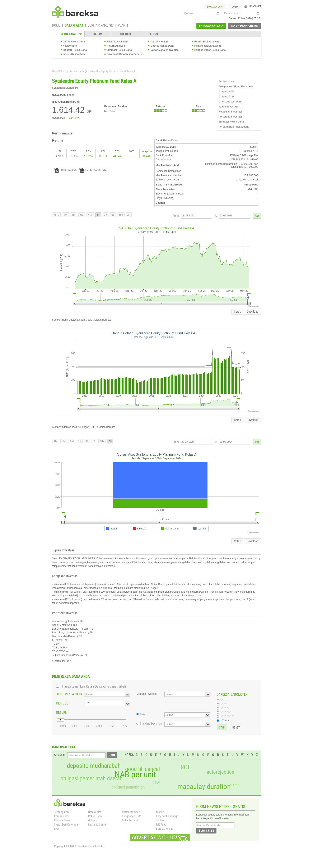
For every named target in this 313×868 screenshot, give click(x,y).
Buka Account (130, 820)
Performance (226, 82)
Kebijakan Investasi (230, 112)
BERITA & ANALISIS (101, 26)
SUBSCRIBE (206, 831)
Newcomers (70, 46)
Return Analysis (116, 46)
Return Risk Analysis (207, 42)
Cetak (237, 312)
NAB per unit (135, 775)
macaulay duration (204, 787)
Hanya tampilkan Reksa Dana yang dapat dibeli (94, 686)
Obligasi (93, 820)
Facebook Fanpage (167, 816)
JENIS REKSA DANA (69, 694)
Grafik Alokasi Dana (230, 102)
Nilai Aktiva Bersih (118, 42)
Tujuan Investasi (228, 107)
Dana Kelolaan (159, 42)
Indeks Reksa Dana (74, 54)
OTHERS (153, 34)
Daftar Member (131, 812)
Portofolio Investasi (230, 117)
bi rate (235, 785)
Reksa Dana (77, 71)
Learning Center (97, 825)
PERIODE (62, 703)
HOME (56, 26)
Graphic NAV (226, 92)
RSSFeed (161, 825)
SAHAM (98, 34)
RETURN (62, 713)
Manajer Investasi (147, 694)
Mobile (160, 812)
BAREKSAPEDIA (64, 747)
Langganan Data (132, 816)
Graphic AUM (226, 97)
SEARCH (60, 755)
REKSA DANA (68, 34)
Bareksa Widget (165, 829)
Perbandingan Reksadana (234, 127)
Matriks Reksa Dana (162, 46)
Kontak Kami (62, 816)
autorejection (220, 772)
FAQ (56, 829)
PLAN (122, 26)
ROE (186, 767)
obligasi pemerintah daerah (92, 779)
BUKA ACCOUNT (215, 7)
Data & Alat (59, 71)
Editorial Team (62, 820)
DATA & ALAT (74, 26)
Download (253, 312)
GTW (156, 783)
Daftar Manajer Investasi (165, 50)
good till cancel (143, 769)
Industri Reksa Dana (75, 50)
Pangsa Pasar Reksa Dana (210, 50)
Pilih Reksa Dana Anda (208, 46)
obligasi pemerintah (128, 787)
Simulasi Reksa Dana (119, 50)
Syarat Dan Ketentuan (67, 825)
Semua (226, 720)
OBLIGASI (125, 34)
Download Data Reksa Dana (123, 54)
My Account (253, 6)
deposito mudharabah (94, 766)
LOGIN (235, 7)
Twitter (160, 820)
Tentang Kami (62, 812)
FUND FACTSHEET (93, 170)
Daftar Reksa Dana (74, 42)
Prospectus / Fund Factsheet (236, 87)
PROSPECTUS (65, 170)
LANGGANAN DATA (211, 26)
